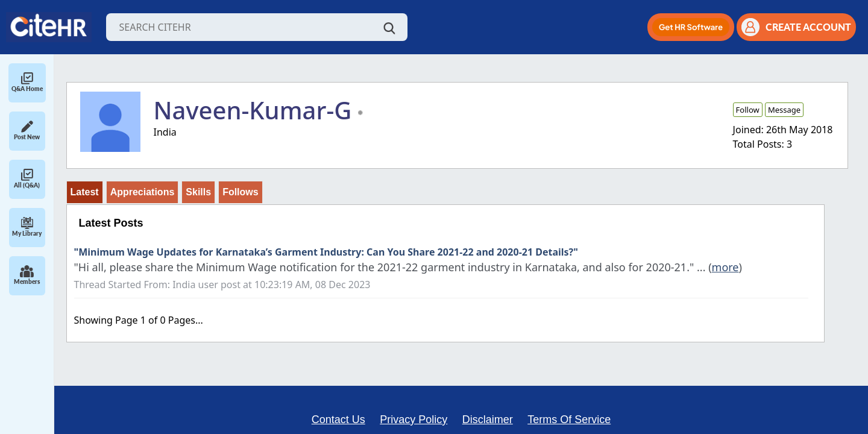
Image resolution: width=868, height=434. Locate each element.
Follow (748, 110)
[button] (691, 27)
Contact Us (338, 420)
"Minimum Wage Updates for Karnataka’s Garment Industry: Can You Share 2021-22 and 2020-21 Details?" (326, 252)
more (725, 267)
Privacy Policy (414, 420)
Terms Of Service (569, 420)
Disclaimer (488, 420)
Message (784, 110)
